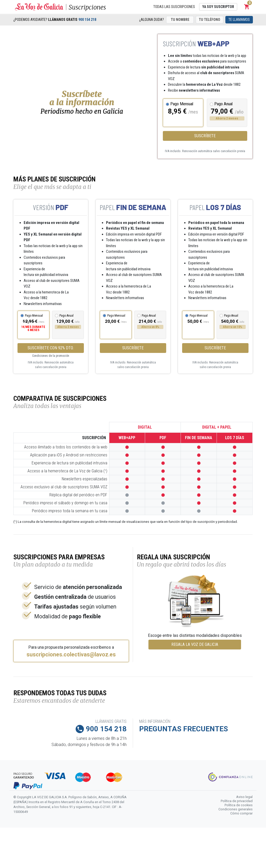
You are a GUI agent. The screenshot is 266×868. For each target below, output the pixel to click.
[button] (247, 7)
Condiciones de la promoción (51, 356)
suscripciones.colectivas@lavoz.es (71, 655)
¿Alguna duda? (152, 20)
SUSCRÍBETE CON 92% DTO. (51, 348)
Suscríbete (205, 136)
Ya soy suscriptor (218, 7)
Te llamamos (239, 20)
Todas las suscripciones (174, 7)
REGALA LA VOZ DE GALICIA (195, 644)
